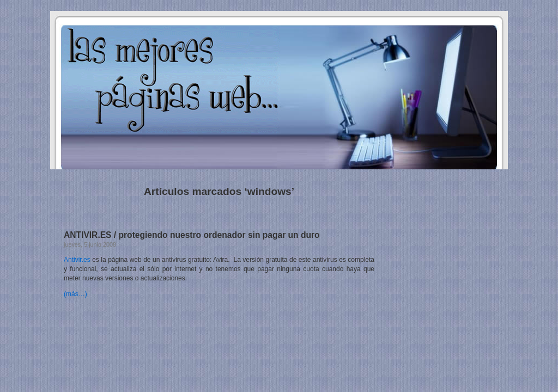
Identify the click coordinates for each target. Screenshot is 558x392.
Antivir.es (77, 260)
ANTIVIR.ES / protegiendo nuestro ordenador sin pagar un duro (192, 235)
